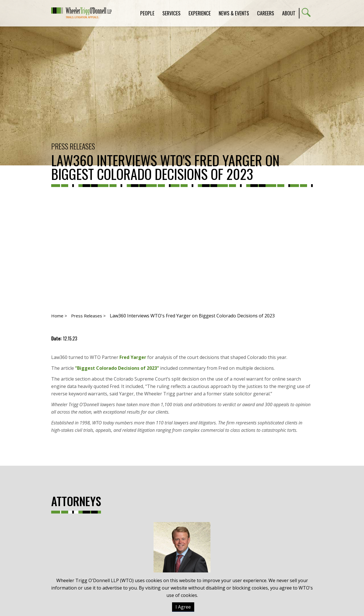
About (289, 13)
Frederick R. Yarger (182, 562)
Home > (59, 316)
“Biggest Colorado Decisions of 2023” (117, 368)
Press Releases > (88, 316)
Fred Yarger (133, 357)
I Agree (183, 607)
